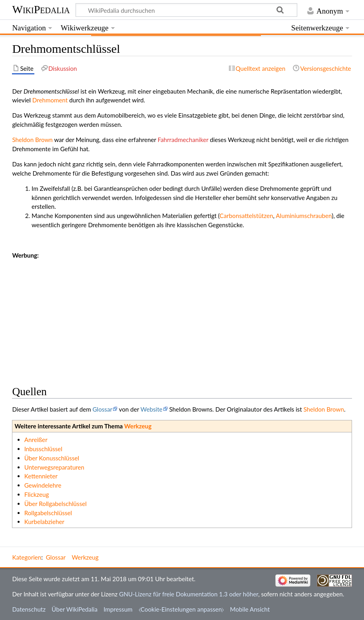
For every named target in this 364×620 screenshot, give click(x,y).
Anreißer (36, 440)
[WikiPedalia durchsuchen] (187, 10)
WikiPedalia (41, 9)
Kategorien (27, 557)
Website (152, 409)
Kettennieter (41, 476)
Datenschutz (29, 609)
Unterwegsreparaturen (54, 467)
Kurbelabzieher (44, 522)
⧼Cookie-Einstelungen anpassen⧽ (181, 609)
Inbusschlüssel (43, 449)
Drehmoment (50, 100)
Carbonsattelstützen (247, 216)
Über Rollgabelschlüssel (56, 504)
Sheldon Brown (32, 140)
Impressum (118, 609)
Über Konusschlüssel (52, 458)
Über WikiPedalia (75, 609)
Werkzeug (138, 426)
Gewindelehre (43, 485)
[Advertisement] (182, 316)
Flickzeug (37, 494)
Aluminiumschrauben (304, 216)
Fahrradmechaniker (183, 140)
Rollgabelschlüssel (48, 513)
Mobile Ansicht (250, 609)
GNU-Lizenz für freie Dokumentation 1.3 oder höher (189, 594)
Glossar (102, 409)
